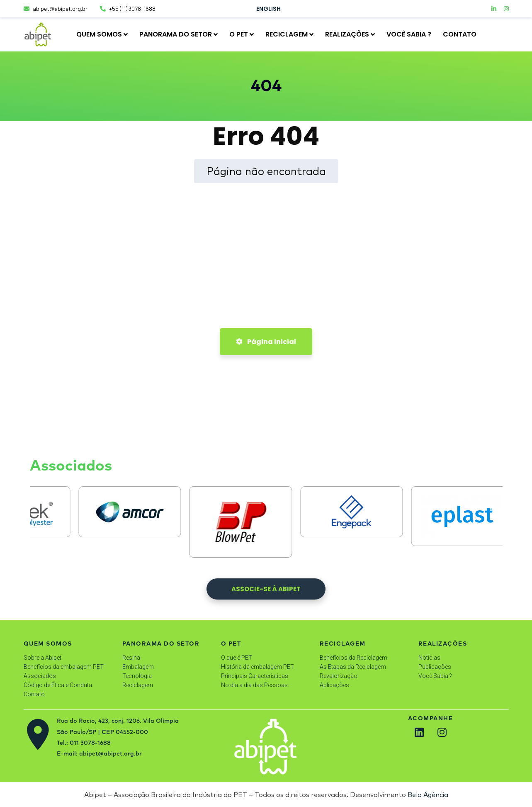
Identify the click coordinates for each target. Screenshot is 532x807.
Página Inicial (266, 342)
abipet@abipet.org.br (56, 9)
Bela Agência (428, 795)
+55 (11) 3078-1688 (128, 9)
